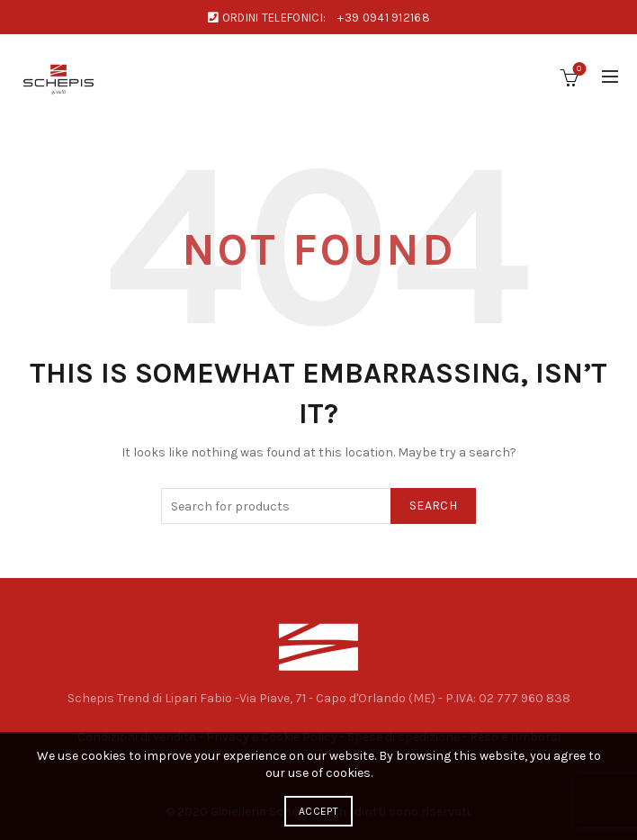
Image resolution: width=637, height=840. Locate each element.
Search (433, 506)
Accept (318, 811)
